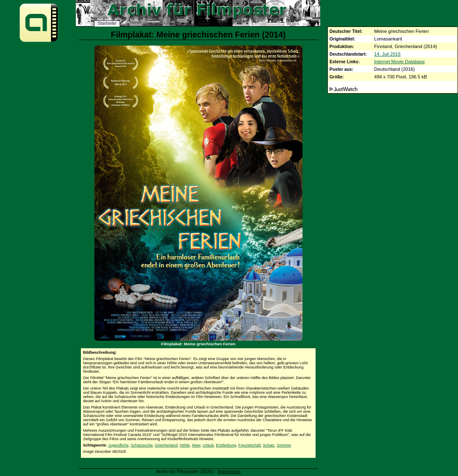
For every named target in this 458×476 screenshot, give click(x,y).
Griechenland (166, 445)
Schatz (269, 445)
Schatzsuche (142, 445)
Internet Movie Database (399, 62)
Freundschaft (250, 445)
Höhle (185, 445)
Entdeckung (226, 445)
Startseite (107, 23)
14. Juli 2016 (387, 54)
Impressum (229, 471)
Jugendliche (119, 445)
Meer (196, 445)
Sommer (284, 445)
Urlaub (208, 445)
